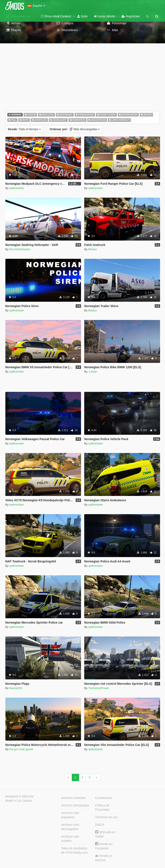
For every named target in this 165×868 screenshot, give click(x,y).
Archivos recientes (73, 798)
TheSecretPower (99, 688)
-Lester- (93, 372)
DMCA (100, 825)
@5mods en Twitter (105, 834)
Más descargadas (75, 129)
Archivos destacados (75, 805)
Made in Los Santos (19, 801)
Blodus (93, 249)
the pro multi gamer (21, 749)
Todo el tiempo (24, 129)
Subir (82, 16)
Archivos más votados (70, 839)
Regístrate (131, 16)
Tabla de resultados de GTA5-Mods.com (75, 850)
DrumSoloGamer (20, 249)
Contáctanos (104, 798)
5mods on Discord (104, 858)
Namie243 (16, 688)
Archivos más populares (70, 815)
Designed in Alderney (20, 796)
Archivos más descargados (70, 827)
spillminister (17, 188)
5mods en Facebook (104, 846)
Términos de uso (106, 817)
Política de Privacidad (102, 807)
